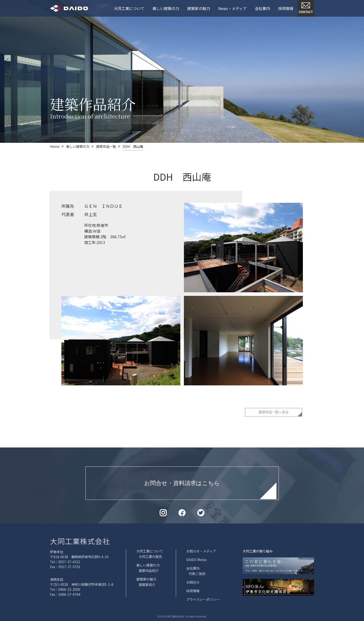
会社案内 (262, 8)
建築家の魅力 (199, 8)
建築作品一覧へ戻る (274, 412)
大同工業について (129, 8)
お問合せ (193, 582)
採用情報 (286, 8)
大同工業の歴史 (150, 556)
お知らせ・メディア (201, 551)
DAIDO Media (196, 560)
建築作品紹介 (149, 571)
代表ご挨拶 (197, 574)
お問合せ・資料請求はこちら (182, 483)
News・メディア (232, 8)
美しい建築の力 (166, 8)
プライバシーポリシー (203, 599)
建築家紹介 (147, 585)
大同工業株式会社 (80, 541)
